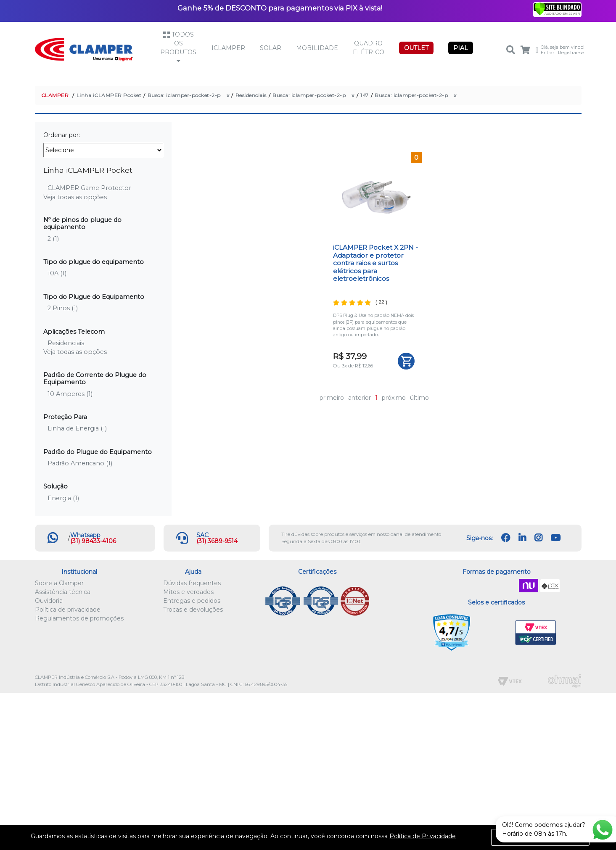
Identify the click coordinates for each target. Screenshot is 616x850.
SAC (202, 535)
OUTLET (416, 48)
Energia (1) (63, 498)
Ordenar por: (62, 135)
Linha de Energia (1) (77, 428)
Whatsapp (85, 535)
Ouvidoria (49, 601)
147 (365, 95)
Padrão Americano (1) (80, 463)
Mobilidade (317, 48)
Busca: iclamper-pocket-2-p (184, 95)
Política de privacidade (68, 610)
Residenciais (251, 95)
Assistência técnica (63, 592)
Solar (271, 48)
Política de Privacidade (423, 836)
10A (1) (57, 273)
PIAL (461, 48)
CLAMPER (55, 95)
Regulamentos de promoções (79, 618)
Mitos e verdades (188, 592)
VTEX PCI (536, 633)
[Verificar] (557, 8)
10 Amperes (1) (70, 394)
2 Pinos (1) (63, 308)
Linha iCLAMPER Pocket (109, 95)
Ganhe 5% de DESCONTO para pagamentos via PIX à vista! (280, 8)
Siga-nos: (480, 538)
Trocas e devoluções (193, 610)
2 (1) (53, 239)
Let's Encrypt (495, 633)
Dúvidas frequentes (192, 583)
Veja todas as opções (75, 197)
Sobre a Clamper (59, 583)
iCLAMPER (228, 48)
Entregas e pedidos (192, 601)
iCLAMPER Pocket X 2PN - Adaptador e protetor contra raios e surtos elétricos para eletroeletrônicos (375, 263)
